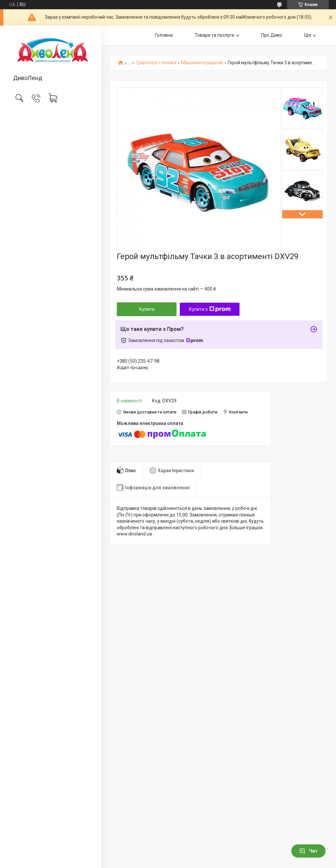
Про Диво (272, 35)
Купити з (210, 309)
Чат (308, 851)
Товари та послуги (214, 35)
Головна (164, 35)
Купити (147, 309)
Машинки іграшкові (202, 63)
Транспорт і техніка (156, 63)
